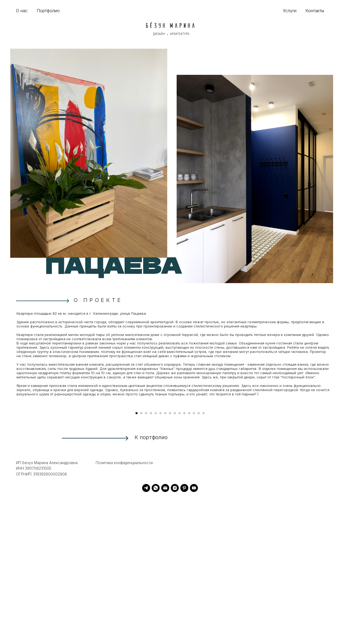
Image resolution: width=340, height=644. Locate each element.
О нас (22, 11)
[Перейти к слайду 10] (180, 559)
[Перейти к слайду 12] (189, 559)
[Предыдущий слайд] (42, 478)
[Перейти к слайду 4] (151, 559)
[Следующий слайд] (297, 478)
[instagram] (175, 634)
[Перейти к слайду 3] (146, 559)
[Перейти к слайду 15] (203, 559)
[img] (170, 28)
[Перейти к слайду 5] (156, 559)
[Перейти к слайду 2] (141, 559)
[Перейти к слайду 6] (160, 559)
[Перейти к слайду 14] (199, 559)
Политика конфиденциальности (124, 608)
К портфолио (151, 583)
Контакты (315, 11)
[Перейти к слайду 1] (137, 559)
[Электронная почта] (165, 634)
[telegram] (146, 634)
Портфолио (48, 11)
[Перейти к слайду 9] (175, 559)
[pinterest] (184, 634)
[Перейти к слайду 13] (194, 559)
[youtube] (194, 634)
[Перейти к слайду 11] (184, 559)
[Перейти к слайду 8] (170, 559)
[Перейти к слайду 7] (165, 559)
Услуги (290, 11)
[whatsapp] (156, 634)
